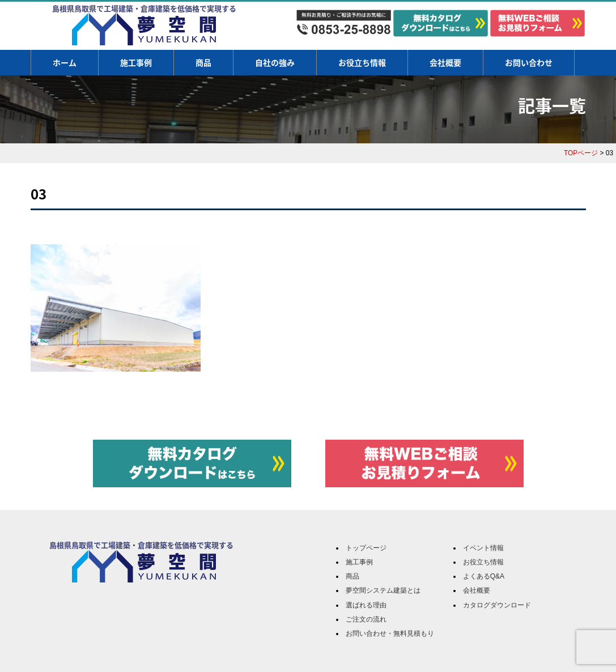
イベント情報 (483, 548)
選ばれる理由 (366, 605)
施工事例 (136, 62)
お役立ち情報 (362, 62)
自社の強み (275, 62)
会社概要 (445, 62)
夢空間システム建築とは (383, 590)
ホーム (65, 62)
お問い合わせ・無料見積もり (390, 633)
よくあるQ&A (484, 576)
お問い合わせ (529, 62)
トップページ (366, 548)
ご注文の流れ (366, 619)
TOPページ (581, 153)
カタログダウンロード (497, 605)
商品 (203, 62)
